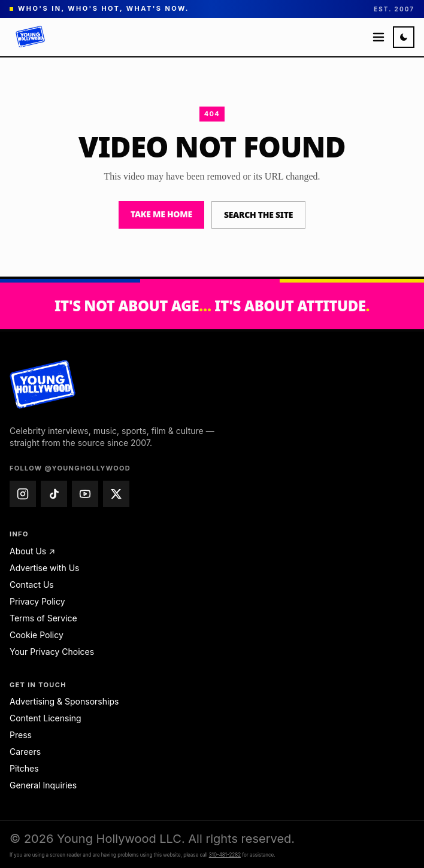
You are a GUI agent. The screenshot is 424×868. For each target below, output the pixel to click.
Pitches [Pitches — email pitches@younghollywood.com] (24, 768)
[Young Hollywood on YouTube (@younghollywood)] (85, 494)
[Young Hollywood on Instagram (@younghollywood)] (23, 494)
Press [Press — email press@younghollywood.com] (21, 735)
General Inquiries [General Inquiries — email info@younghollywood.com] (43, 785)
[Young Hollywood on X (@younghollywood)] (116, 494)
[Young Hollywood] (31, 37)
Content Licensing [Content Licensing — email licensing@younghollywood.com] (46, 718)
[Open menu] (378, 37)
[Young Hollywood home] (43, 384)
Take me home (161, 214)
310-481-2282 (225, 855)
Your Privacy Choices (52, 652)
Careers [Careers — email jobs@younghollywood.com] (25, 752)
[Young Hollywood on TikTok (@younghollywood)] (54, 494)
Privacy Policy (37, 601)
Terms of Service (43, 618)
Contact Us (32, 585)
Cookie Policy (37, 635)
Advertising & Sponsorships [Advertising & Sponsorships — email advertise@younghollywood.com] (64, 701)
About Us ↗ (32, 551)
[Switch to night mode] (404, 37)
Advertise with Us (44, 568)
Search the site (258, 215)
